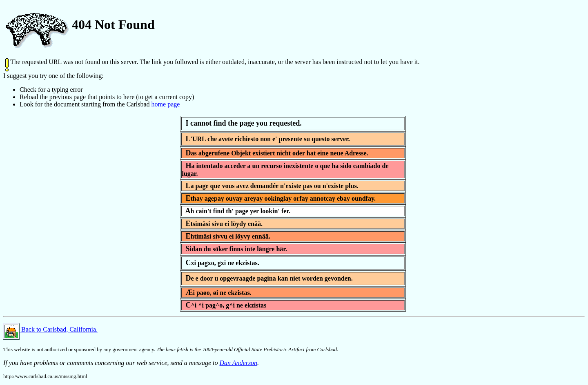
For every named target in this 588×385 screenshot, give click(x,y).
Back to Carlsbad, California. (50, 329)
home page (166, 104)
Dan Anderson (239, 363)
